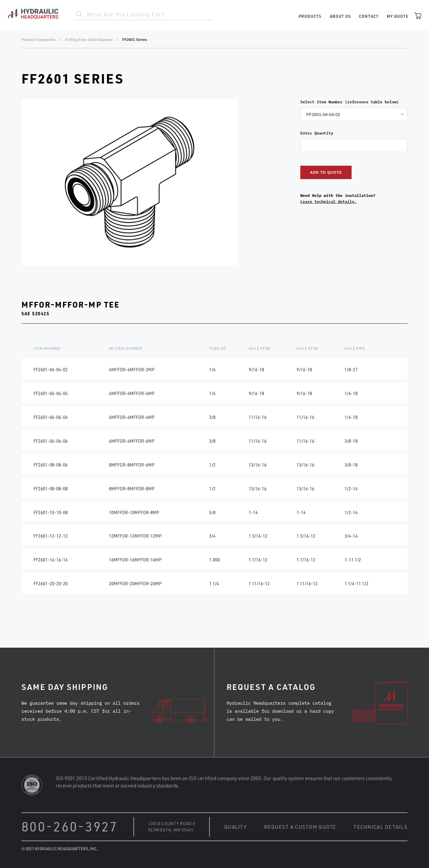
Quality (235, 827)
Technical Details (381, 827)
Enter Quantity (317, 133)
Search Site (79, 14)
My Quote (398, 16)
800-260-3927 (70, 826)
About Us (340, 16)
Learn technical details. (328, 201)
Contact (369, 16)
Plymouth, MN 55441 (171, 830)
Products (310, 16)
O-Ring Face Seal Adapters (89, 40)
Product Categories (38, 40)
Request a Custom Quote (300, 827)
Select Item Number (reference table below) (350, 102)
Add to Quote (326, 172)
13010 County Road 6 (171, 823)
